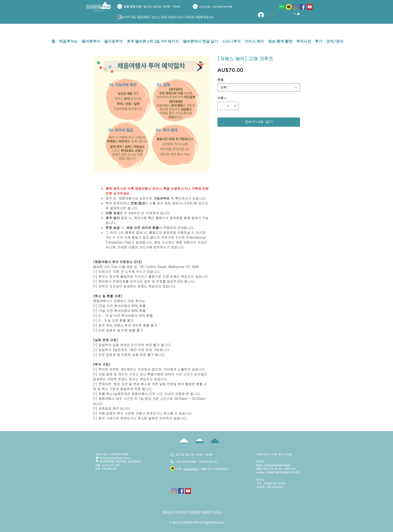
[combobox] (259, 87)
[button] (296, 14)
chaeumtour (191, 469)
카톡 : (180, 469)
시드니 (218, 512)
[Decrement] (221, 106)
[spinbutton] (228, 106)
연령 (220, 80)
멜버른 (207, 512)
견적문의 (195, 512)
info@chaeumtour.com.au (115, 458)
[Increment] (236, 106)
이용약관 (182, 512)
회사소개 (168, 512)
